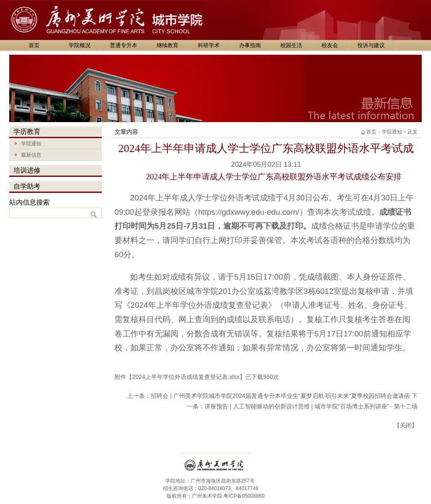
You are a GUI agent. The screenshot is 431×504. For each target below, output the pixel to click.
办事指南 (250, 45)
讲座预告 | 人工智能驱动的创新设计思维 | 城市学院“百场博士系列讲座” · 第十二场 (311, 406)
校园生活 (291, 45)
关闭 (406, 425)
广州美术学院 (207, 496)
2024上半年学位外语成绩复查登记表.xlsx (186, 377)
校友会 (330, 45)
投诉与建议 (371, 45)
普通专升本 (124, 45)
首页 (34, 45)
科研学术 (209, 45)
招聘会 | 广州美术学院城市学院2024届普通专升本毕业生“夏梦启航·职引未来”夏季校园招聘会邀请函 (280, 396)
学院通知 (25, 142)
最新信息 (25, 154)
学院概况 (80, 45)
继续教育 (168, 45)
